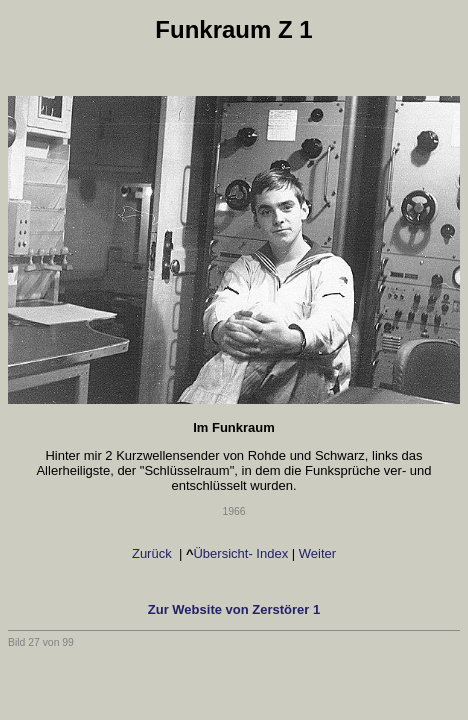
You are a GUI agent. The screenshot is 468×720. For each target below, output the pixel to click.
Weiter (319, 553)
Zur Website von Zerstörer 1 (234, 609)
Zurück (151, 553)
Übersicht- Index (240, 553)
